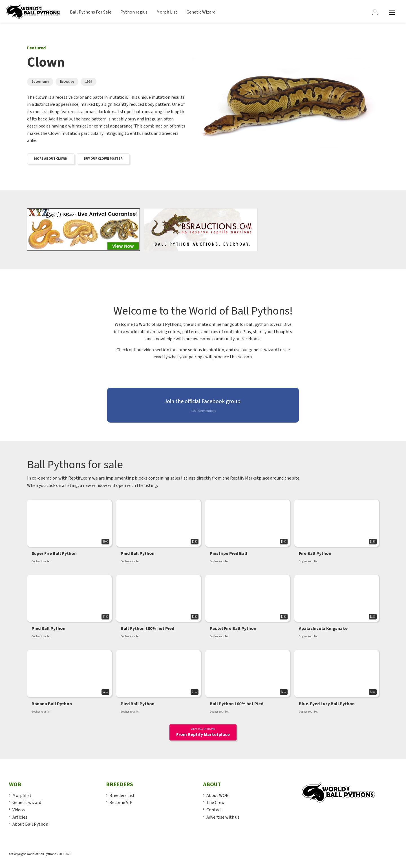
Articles (20, 817)
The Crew (216, 803)
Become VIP (121, 803)
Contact (214, 810)
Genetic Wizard (201, 12)
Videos (19, 810)
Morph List (167, 12)
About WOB (218, 796)
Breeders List (122, 796)
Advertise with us (223, 817)
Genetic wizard (27, 803)
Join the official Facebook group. (203, 406)
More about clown (51, 159)
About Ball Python (30, 824)
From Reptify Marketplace (203, 732)
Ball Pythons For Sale (91, 12)
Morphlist (22, 796)
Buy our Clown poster (103, 159)
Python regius (134, 12)
